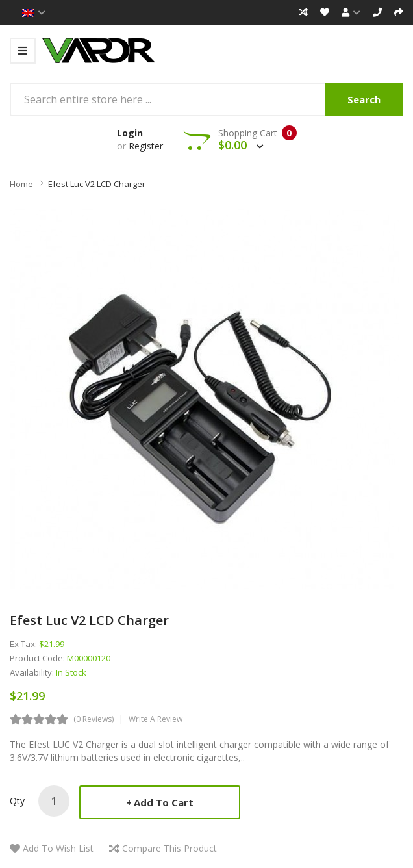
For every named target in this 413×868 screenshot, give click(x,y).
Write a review (156, 719)
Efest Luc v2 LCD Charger (97, 184)
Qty (17, 801)
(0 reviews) (94, 719)
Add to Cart (164, 802)
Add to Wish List (58, 848)
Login (130, 133)
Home (21, 184)
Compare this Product (169, 848)
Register (146, 146)
